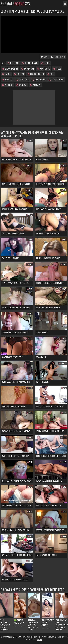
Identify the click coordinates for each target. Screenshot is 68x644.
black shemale (30, 63)
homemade (28, 69)
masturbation (36, 74)
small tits (22, 79)
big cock (13, 63)
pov (50, 74)
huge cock (43, 69)
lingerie (19, 74)
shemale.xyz (16, 4)
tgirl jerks (38, 79)
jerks (57, 69)
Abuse (39, 639)
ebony (45, 63)
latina (6, 74)
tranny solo (56, 79)
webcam (21, 85)
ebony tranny (10, 69)
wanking (8, 85)
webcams (36, 85)
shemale (7, 79)
